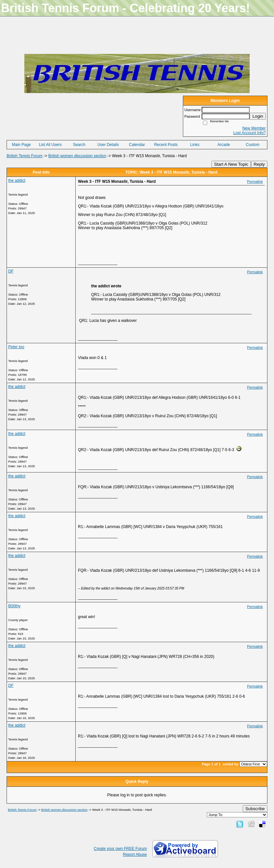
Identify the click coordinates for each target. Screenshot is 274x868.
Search (79, 145)
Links (195, 145)
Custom (252, 145)
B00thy (14, 606)
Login (258, 116)
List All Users (50, 145)
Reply (259, 164)
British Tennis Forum (25, 156)
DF (11, 271)
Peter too (16, 347)
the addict (17, 181)
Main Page (21, 145)
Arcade (224, 145)
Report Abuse (135, 855)
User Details (108, 145)
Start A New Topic (231, 164)
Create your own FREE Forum (120, 849)
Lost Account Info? (249, 133)
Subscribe (255, 809)
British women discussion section (77, 156)
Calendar (137, 145)
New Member (254, 128)
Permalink (255, 181)
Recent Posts (166, 145)
